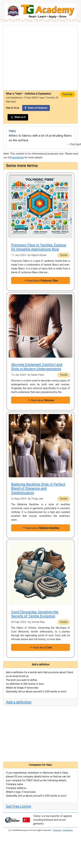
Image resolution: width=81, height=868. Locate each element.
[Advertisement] (30, 58)
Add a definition (19, 702)
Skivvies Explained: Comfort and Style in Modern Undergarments (37, 367)
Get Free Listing (18, 806)
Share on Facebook (36, 108)
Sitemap (57, 830)
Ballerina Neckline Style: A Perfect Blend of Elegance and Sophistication (38, 488)
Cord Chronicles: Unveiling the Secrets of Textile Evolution (35, 614)
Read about (41, 280)
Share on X (18, 117)
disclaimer (18, 157)
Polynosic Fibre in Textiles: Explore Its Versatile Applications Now (39, 247)
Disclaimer (68, 830)
